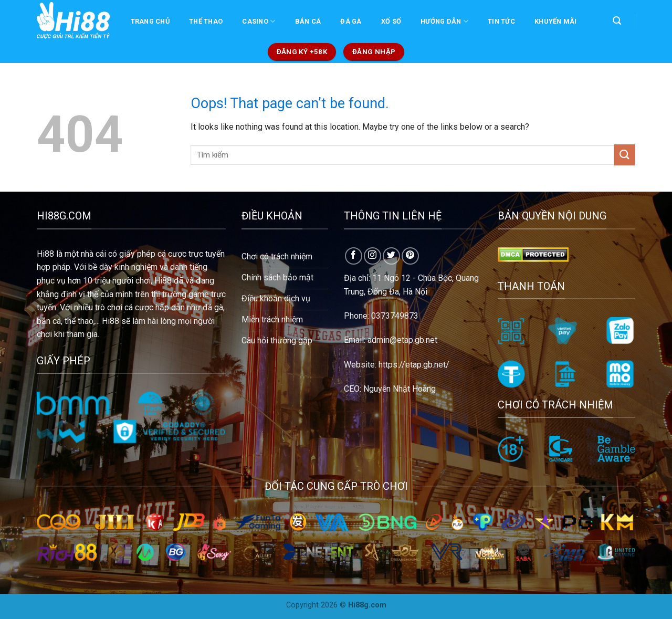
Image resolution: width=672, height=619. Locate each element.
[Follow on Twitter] (391, 256)
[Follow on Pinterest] (410, 256)
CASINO (259, 21)
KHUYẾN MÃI (556, 21)
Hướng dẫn (444, 21)
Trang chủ (150, 21)
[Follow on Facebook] (354, 256)
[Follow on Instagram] (372, 256)
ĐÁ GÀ (351, 21)
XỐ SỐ (391, 21)
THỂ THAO (206, 21)
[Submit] (625, 155)
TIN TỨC (501, 21)
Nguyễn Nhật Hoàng (400, 389)
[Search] (617, 21)
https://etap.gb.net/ (414, 365)
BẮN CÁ (308, 21)
